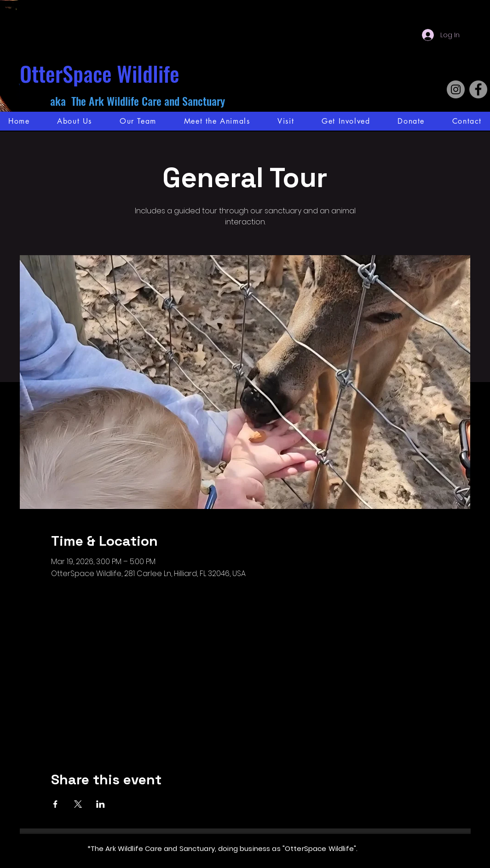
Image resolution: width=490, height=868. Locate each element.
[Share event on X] (78, 804)
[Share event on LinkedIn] (101, 804)
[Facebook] (478, 89)
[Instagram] (456, 89)
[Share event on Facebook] (55, 804)
